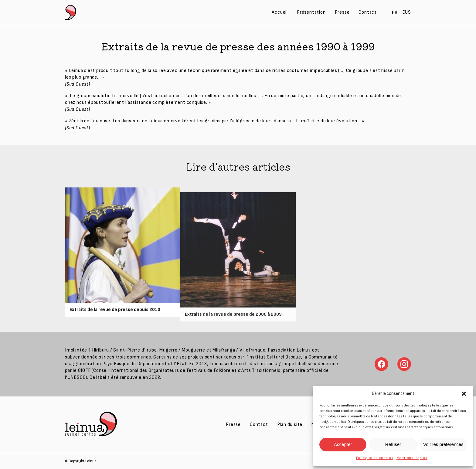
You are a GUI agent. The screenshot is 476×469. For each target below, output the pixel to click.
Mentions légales (412, 458)
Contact (368, 12)
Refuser (393, 444)
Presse (342, 12)
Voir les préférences (443, 444)
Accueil (280, 12)
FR (395, 12)
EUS (407, 12)
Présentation (311, 12)
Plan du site (290, 425)
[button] (464, 394)
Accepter (343, 444)
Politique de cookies (375, 458)
